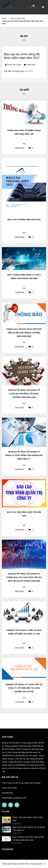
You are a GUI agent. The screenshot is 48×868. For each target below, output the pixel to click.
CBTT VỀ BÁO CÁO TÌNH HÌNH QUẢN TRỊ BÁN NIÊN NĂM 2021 (28, 839)
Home (4, 18)
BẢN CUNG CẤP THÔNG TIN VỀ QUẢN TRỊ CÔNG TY (29, 829)
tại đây (29, 71)
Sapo (44, 864)
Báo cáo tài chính (18, 18)
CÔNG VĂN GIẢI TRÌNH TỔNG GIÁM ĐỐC (28, 819)
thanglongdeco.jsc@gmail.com (14, 798)
